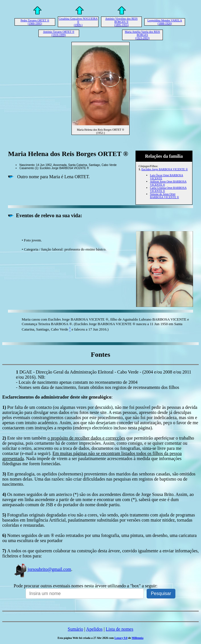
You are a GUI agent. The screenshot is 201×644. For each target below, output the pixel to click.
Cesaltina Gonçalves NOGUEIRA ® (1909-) (78, 22)
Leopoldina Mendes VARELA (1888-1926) (165, 22)
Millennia (138, 638)
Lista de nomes (119, 629)
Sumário (75, 629)
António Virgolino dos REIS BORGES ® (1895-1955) (122, 22)
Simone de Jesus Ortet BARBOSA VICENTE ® (165, 196)
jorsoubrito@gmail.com (42, 569)
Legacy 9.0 (121, 638)
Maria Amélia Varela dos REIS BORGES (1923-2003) (142, 35)
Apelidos (94, 629)
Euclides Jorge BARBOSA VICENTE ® (165, 169)
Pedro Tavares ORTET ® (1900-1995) (35, 22)
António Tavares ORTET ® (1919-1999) (59, 33)
